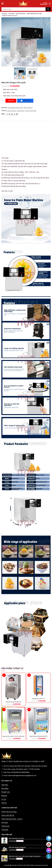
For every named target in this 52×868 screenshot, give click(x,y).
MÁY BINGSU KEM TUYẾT (35, 14)
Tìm (48, 9)
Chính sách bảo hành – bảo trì (12, 819)
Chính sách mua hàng (9, 812)
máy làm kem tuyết (31, 111)
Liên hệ (4, 803)
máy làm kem (21, 111)
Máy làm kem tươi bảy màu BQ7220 (39, 736)
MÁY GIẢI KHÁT (21, 14)
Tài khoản (5, 830)
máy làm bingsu (11, 111)
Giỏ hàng (4, 822)
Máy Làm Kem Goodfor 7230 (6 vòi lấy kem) (13, 736)
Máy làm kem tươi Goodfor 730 (13, 702)
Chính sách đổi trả (8, 815)
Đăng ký (4, 796)
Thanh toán (5, 826)
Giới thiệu (5, 785)
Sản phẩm (12, 14)
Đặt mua (11, 101)
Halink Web (45, 865)
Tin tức (4, 799)
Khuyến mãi (5, 792)
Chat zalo (25, 101)
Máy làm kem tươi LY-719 (39, 699)
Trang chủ (4, 14)
